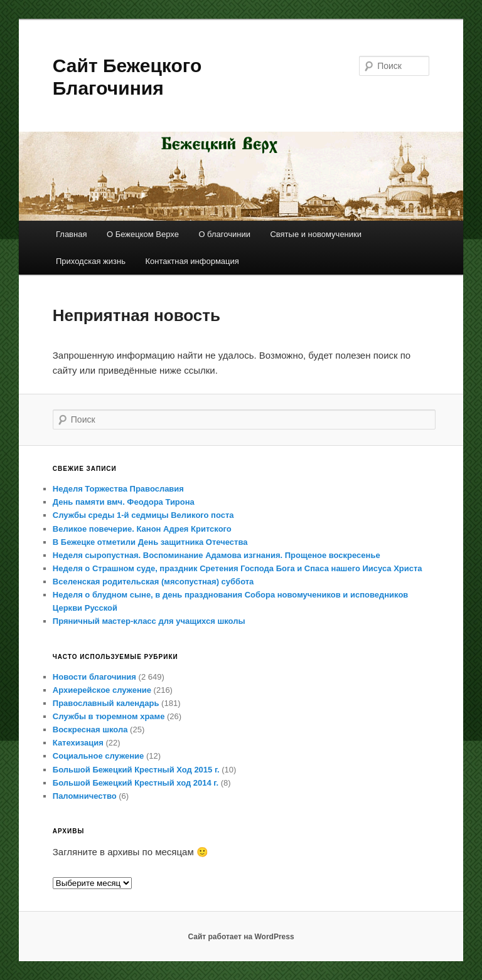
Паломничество (85, 796)
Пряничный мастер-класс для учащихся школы (149, 621)
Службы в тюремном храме (109, 716)
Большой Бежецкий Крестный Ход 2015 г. (136, 770)
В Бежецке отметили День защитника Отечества (150, 542)
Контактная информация (192, 261)
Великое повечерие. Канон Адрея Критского (142, 529)
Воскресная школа (90, 730)
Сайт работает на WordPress (241, 937)
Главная (71, 234)
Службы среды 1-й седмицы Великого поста (143, 515)
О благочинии (224, 234)
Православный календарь (106, 703)
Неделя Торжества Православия (118, 489)
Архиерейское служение (102, 690)
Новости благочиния (94, 677)
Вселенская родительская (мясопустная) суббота (153, 582)
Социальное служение (98, 756)
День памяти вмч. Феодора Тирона (124, 502)
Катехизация (78, 743)
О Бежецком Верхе (143, 234)
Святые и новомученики (316, 234)
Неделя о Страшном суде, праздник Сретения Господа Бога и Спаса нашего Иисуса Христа (238, 568)
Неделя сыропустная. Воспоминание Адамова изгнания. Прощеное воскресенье (217, 555)
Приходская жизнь (91, 261)
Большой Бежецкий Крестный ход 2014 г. (136, 783)
